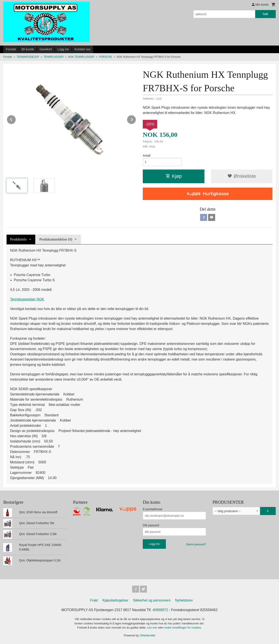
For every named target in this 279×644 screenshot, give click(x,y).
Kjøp (174, 176)
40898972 (160, 610)
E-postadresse (153, 509)
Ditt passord (151, 525)
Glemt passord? (196, 544)
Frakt (94, 600)
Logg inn (63, 49)
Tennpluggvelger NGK (27, 299)
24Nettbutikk (147, 635)
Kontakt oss (83, 49)
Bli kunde (28, 49)
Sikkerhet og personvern (152, 600)
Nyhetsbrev (184, 600)
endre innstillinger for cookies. (183, 628)
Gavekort (46, 49)
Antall (147, 156)
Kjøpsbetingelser (115, 600)
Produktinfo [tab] (18, 239)
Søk (265, 14)
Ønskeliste (242, 176)
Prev (16, 119)
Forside (11, 49)
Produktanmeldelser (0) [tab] (56, 239)
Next (136, 119)
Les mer (153, 628)
